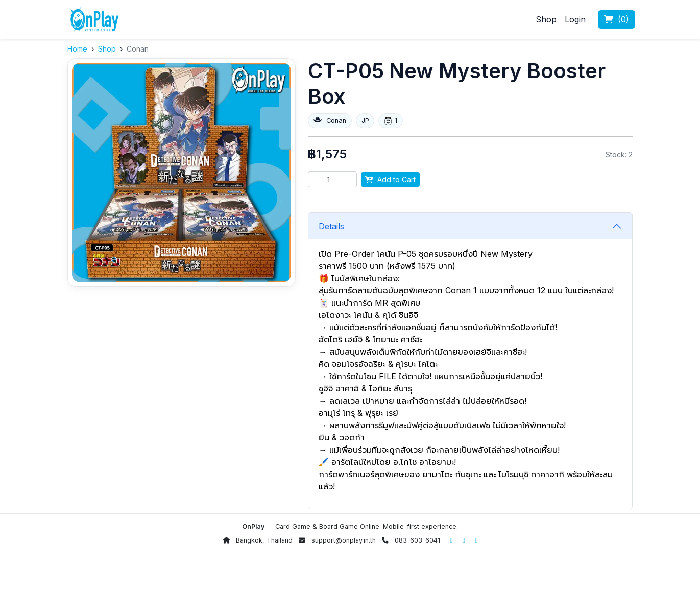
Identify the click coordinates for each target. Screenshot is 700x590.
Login (575, 19)
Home (77, 49)
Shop (546, 19)
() (617, 19)
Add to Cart (390, 179)
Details (331, 226)
